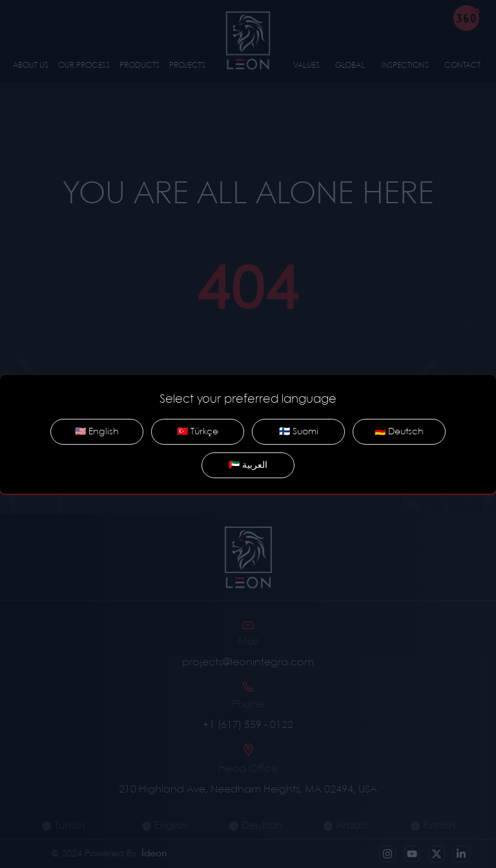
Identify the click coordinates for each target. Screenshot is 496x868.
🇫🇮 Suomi (299, 432)
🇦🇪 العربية (248, 465)
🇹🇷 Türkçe (198, 432)
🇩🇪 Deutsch (399, 432)
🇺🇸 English (97, 432)
